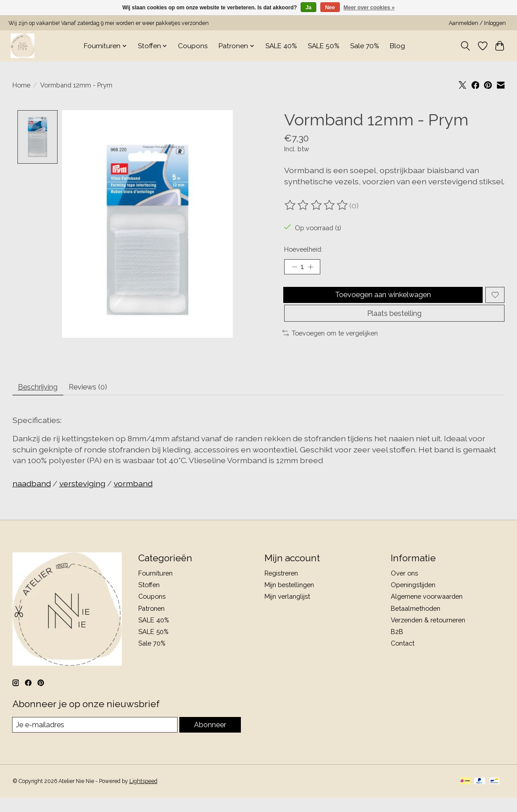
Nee (330, 8)
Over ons (404, 587)
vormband (133, 497)
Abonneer (210, 739)
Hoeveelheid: (303, 249)
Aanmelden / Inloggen (477, 23)
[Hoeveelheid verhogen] (314, 268)
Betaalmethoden (416, 622)
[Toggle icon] (465, 46)
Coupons (193, 46)
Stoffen (149, 599)
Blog (397, 46)
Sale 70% (365, 46)
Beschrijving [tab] (43, 399)
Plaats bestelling (395, 322)
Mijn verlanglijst (287, 610)
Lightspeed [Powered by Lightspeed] (143, 795)
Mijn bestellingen (289, 599)
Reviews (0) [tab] (101, 399)
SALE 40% (281, 46)
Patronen (151, 622)
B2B (397, 645)
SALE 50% (324, 46)
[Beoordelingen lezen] (317, 205)
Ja (308, 8)
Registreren (281, 587)
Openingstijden (413, 599)
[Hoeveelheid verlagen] (294, 268)
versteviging (82, 497)
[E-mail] (95, 739)
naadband (32, 497)
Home (21, 85)
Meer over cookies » (369, 8)
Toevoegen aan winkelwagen (381, 299)
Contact (403, 657)
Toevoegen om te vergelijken (330, 343)
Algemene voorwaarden (427, 610)
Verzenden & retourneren (428, 633)
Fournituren (155, 587)
